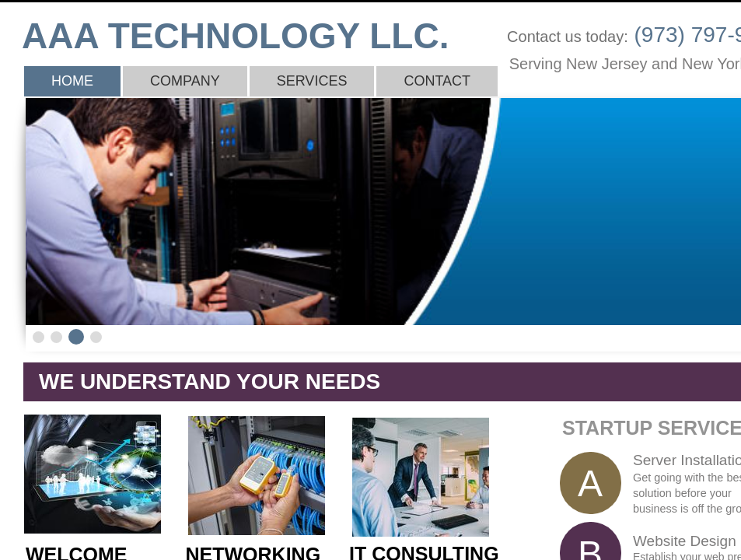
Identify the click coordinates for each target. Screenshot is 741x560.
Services (312, 81)
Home (72, 81)
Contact (437, 81)
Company (185, 81)
